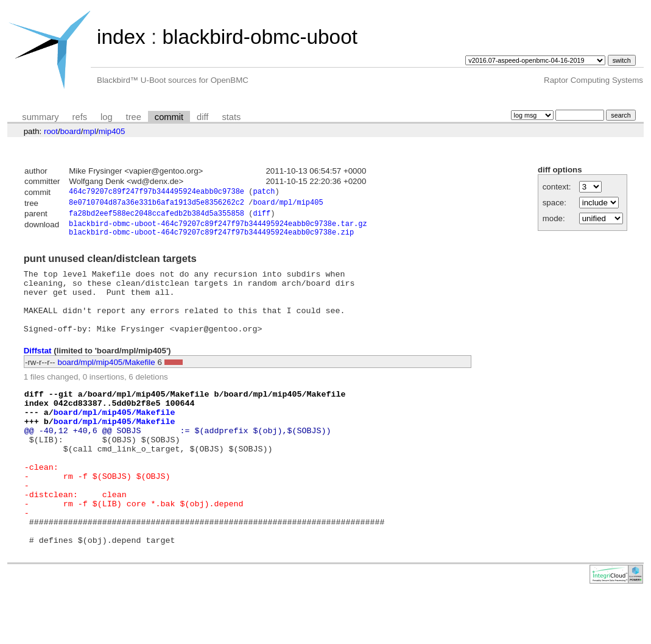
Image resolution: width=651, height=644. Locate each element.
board (71, 131)
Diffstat (38, 370)
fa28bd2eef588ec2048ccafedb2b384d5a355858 (157, 217)
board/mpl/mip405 (288, 204)
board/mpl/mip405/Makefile (107, 382)
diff (202, 117)
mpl (89, 131)
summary (40, 117)
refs (80, 117)
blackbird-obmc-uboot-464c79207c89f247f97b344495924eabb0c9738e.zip (211, 239)
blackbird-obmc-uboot (259, 37)
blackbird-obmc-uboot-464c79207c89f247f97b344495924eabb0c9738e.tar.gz (218, 228)
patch (264, 193)
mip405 (112, 131)
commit (169, 117)
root (51, 131)
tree (134, 117)
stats (231, 117)
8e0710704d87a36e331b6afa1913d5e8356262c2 (157, 204)
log (107, 117)
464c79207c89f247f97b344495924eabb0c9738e (157, 193)
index (121, 37)
